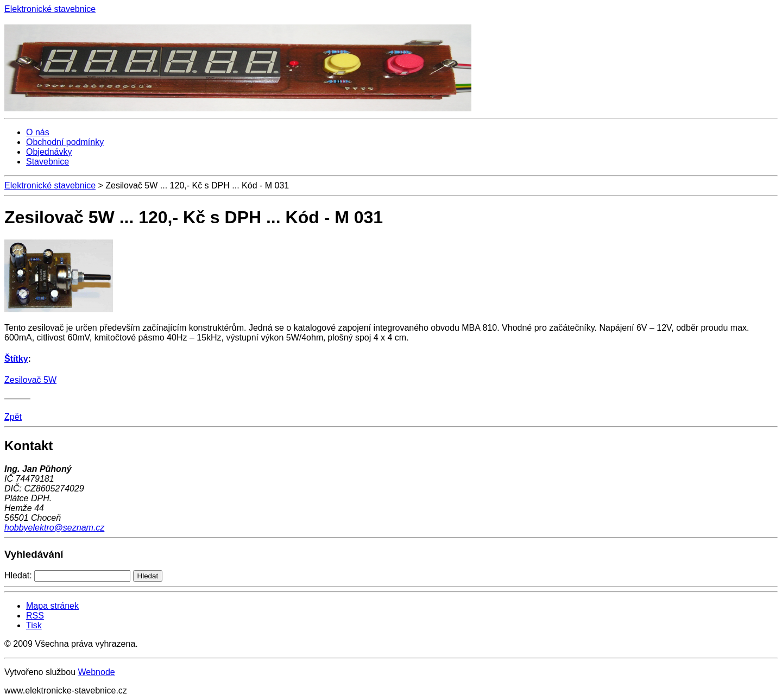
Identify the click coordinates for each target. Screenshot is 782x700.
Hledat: (18, 575)
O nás (38, 132)
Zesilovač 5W (30, 380)
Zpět (13, 417)
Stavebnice (48, 162)
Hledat (148, 576)
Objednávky (49, 152)
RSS (35, 616)
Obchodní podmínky (65, 142)
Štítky (16, 359)
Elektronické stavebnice (50, 185)
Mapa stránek (52, 606)
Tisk (34, 625)
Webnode (96, 672)
